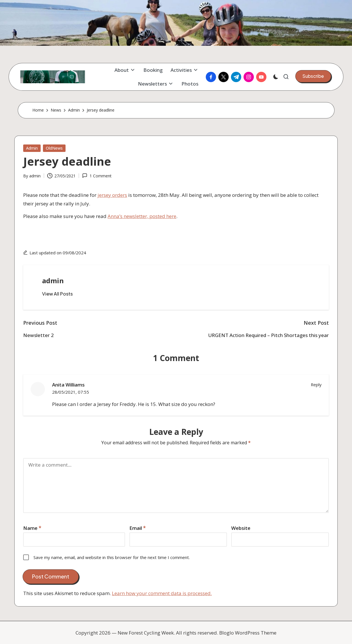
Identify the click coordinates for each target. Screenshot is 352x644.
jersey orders (112, 195)
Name (32, 528)
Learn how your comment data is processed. (162, 593)
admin (53, 281)
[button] (313, 76)
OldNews (54, 148)
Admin (32, 148)
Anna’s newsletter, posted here (142, 216)
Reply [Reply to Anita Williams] (316, 385)
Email (138, 528)
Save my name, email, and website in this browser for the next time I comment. (112, 557)
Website (241, 528)
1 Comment (97, 176)
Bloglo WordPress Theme (248, 633)
